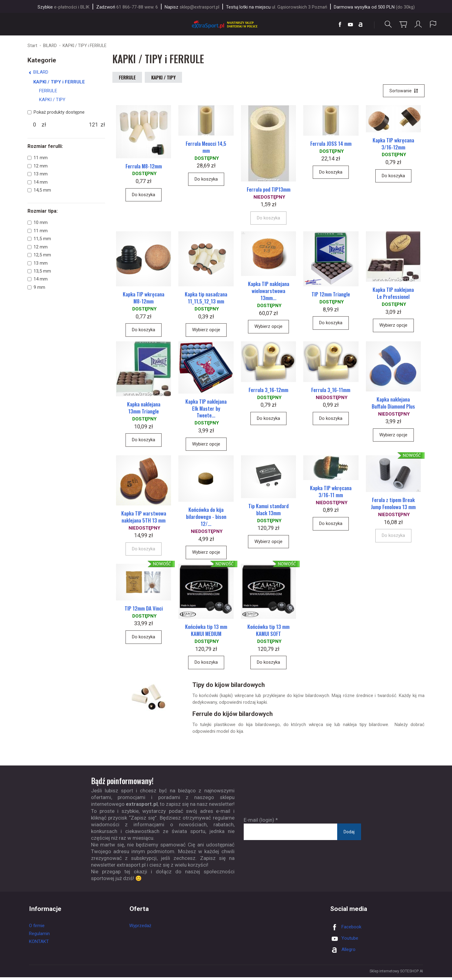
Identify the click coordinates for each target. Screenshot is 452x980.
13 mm (38, 174)
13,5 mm (39, 271)
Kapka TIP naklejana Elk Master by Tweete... (206, 410)
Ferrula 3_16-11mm (331, 391)
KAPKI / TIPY (163, 77)
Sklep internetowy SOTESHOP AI (396, 974)
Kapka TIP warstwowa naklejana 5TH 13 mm (144, 519)
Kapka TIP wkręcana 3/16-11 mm (331, 494)
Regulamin (39, 936)
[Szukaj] (388, 24)
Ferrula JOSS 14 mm (331, 144)
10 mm (38, 223)
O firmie (37, 928)
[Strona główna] (226, 24)
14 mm (38, 182)
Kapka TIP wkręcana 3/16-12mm (393, 144)
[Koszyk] (403, 24)
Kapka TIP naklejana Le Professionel (393, 294)
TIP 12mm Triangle (331, 295)
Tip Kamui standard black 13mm (268, 512)
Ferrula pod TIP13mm (269, 190)
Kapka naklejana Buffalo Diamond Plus (393, 404)
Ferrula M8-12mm (144, 166)
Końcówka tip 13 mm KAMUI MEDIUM (206, 633)
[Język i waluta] (433, 24)
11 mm (38, 158)
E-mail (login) (259, 823)
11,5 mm (39, 239)
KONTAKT (39, 944)
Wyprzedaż (140, 928)
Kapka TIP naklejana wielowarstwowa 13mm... (269, 292)
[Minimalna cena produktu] (35, 125)
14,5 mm (39, 190)
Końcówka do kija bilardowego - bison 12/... (206, 519)
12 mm (38, 166)
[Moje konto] (418, 24)
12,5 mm (39, 255)
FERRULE (127, 77)
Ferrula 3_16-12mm (268, 391)
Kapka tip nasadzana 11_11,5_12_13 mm (206, 299)
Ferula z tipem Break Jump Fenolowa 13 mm (393, 506)
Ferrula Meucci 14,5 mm (206, 148)
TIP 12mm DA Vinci (144, 611)
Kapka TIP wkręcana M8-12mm (144, 299)
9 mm (36, 287)
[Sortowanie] (404, 91)
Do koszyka (144, 195)
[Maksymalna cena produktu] (93, 125)
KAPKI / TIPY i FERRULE (59, 82)
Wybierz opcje (206, 331)
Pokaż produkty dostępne (56, 112)
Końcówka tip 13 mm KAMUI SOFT (268, 633)
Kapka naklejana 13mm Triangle (144, 409)
